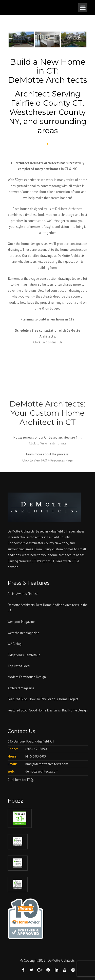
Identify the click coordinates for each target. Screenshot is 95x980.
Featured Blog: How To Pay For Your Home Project (43, 699)
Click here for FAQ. (21, 780)
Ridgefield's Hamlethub (24, 655)
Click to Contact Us (48, 342)
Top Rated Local (19, 666)
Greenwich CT (66, 561)
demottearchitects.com (42, 771)
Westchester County (40, 543)
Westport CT (46, 561)
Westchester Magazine (23, 633)
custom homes (63, 549)
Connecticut (16, 543)
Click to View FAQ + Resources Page (48, 460)
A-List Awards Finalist (23, 594)
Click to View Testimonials (48, 443)
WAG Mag (15, 644)
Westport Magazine (21, 622)
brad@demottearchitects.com (47, 764)
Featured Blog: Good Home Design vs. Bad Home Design (48, 710)
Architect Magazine (21, 688)
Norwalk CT (27, 561)
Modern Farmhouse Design (27, 677)
